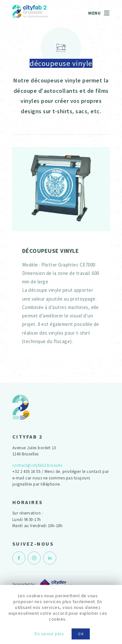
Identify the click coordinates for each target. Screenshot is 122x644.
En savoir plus (49, 634)
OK (81, 634)
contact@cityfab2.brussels (37, 465)
